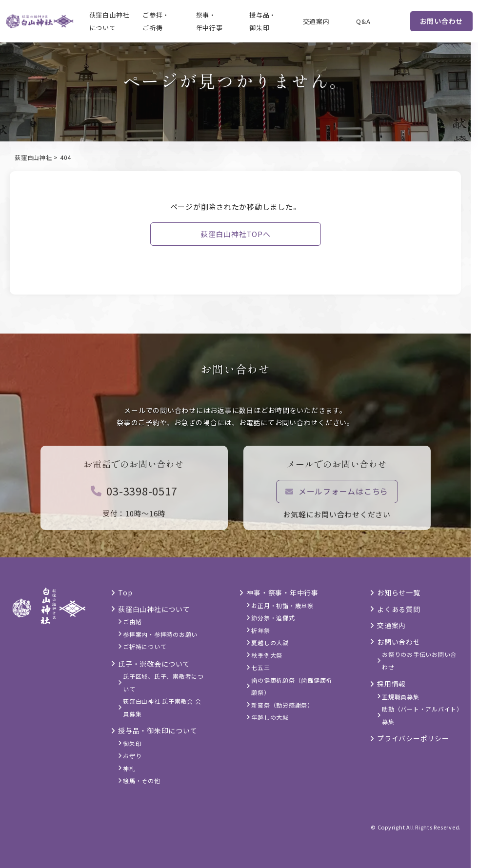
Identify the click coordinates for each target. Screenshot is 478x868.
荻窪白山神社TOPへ (236, 234)
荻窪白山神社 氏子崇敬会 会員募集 (162, 707)
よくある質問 (399, 609)
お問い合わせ (442, 21)
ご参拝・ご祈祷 (156, 21)
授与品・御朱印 (263, 21)
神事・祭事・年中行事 (282, 592)
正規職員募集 (401, 697)
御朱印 (132, 743)
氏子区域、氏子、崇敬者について (163, 682)
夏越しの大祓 (270, 642)
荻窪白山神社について (110, 21)
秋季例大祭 (267, 655)
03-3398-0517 (134, 496)
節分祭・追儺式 (273, 618)
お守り (132, 756)
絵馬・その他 (142, 780)
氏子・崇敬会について (154, 664)
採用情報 (391, 684)
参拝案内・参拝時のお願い (160, 634)
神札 (129, 768)
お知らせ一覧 (399, 592)
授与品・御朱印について (158, 730)
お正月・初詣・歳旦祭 (282, 605)
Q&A (363, 21)
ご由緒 (132, 621)
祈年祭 (260, 630)
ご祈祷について (145, 646)
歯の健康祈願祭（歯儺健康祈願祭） (292, 686)
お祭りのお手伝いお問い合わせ (419, 661)
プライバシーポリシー (413, 738)
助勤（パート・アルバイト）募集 (421, 715)
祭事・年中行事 (209, 21)
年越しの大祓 (270, 717)
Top (125, 592)
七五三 (260, 667)
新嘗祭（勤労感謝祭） (282, 705)
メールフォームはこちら (337, 497)
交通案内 (316, 21)
